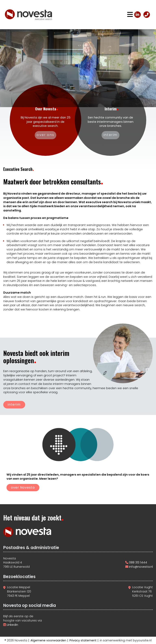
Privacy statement (83, 640)
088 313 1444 (138, 562)
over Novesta (23, 487)
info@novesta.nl (141, 567)
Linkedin (12, 625)
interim (14, 404)
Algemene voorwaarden (48, 640)
